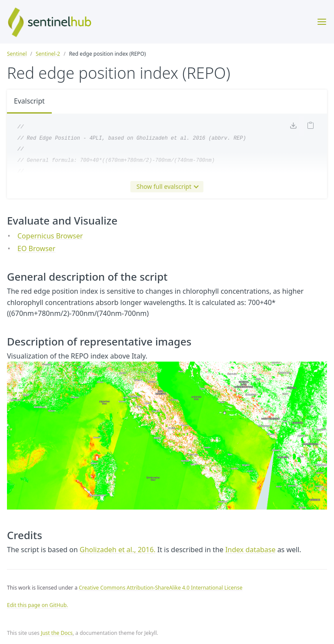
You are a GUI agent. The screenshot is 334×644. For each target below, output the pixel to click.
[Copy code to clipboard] (311, 126)
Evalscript (30, 101)
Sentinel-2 (48, 54)
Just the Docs (57, 633)
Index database (250, 550)
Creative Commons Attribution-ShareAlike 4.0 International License (160, 588)
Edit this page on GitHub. (38, 605)
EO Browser (36, 248)
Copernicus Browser (50, 236)
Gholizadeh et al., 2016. (118, 550)
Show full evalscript (166, 187)
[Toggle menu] (322, 22)
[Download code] (293, 127)
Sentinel (17, 54)
